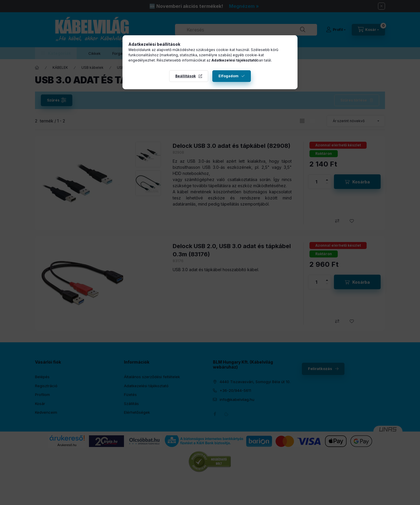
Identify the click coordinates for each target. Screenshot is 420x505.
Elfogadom (229, 76)
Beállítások (185, 76)
